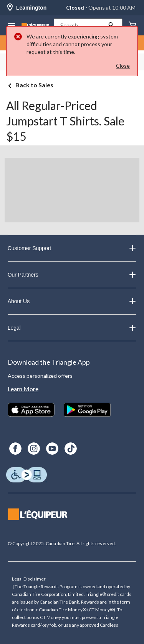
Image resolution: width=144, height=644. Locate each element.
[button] (88, 25)
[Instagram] (34, 449)
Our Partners (72, 275)
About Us (72, 301)
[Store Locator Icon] (10, 8)
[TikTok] (71, 449)
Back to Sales (34, 85)
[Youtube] (52, 449)
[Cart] (132, 26)
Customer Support (72, 248)
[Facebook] (15, 449)
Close (123, 66)
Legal (72, 328)
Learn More (23, 389)
